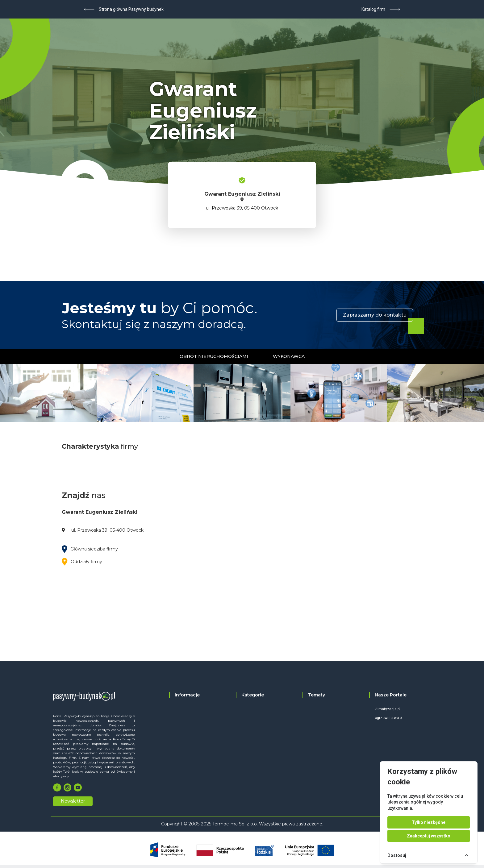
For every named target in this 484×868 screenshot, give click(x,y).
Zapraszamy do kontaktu (375, 315)
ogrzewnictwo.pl (389, 718)
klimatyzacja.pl (388, 709)
